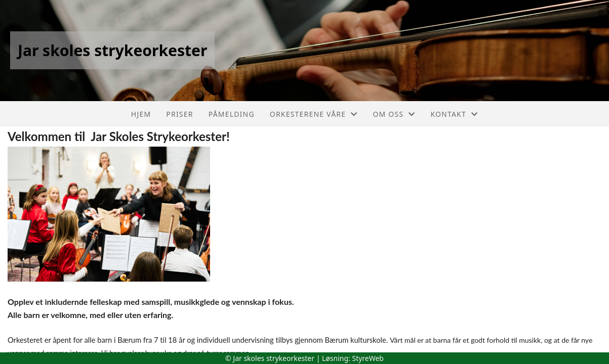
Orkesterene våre (314, 114)
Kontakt (454, 114)
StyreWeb (368, 358)
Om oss (394, 114)
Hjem (141, 114)
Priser (179, 114)
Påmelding (232, 114)
